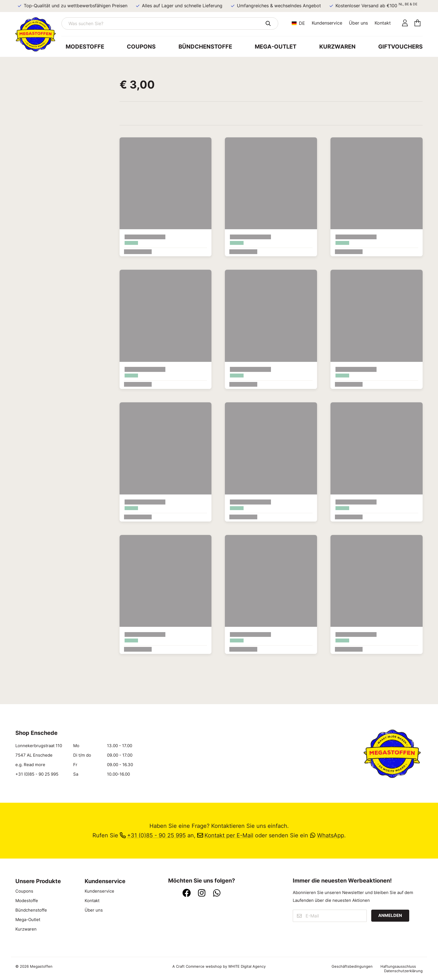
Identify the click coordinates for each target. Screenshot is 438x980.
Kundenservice (327, 23)
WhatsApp (327, 835)
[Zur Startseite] (38, 34)
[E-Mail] (330, 916)
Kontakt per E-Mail (225, 835)
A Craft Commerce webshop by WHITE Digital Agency (219, 966)
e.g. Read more (30, 765)
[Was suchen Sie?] (170, 23)
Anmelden (390, 916)
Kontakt (383, 23)
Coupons (141, 46)
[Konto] (405, 23)
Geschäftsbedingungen (352, 966)
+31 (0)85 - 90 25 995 (37, 774)
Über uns (358, 23)
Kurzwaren (337, 46)
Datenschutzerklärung (403, 971)
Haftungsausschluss (398, 966)
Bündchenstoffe (205, 46)
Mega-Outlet (276, 46)
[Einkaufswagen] (417, 23)
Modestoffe (85, 46)
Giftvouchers (400, 46)
